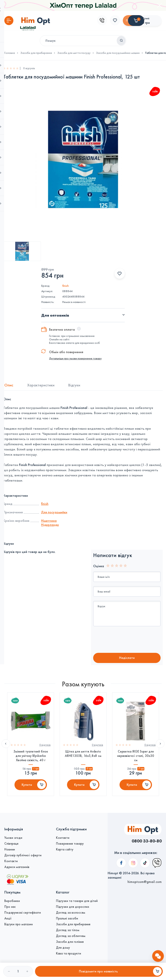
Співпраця (11, 844)
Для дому (63, 948)
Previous (6, 746)
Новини (10, 849)
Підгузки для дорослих (73, 907)
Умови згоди (13, 838)
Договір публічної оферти (23, 855)
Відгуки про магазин (18, 924)
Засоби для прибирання (36, 53)
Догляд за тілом (68, 930)
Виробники (12, 901)
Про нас (10, 907)
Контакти (11, 861)
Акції (8, 918)
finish (65, 286)
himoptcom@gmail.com (145, 849)
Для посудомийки (54, 512)
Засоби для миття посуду (74, 53)
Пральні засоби (67, 918)
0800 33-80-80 (145, 841)
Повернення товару (70, 844)
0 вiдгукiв (45, 747)
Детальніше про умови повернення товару (75, 359)
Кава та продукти (69, 953)
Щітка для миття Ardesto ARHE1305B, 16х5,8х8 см (83, 756)
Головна (10, 53)
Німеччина (49, 521)
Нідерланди (50, 525)
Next (160, 746)
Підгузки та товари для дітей (77, 901)
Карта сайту (65, 849)
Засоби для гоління (70, 942)
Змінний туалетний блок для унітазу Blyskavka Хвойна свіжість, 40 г (31, 758)
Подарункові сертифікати (23, 913)
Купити (27, 788)
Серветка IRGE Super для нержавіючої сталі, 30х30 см (136, 758)
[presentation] (129, 640)
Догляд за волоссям (71, 913)
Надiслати (127, 658)
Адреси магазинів (17, 867)
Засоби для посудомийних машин (118, 53)
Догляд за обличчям (71, 936)
